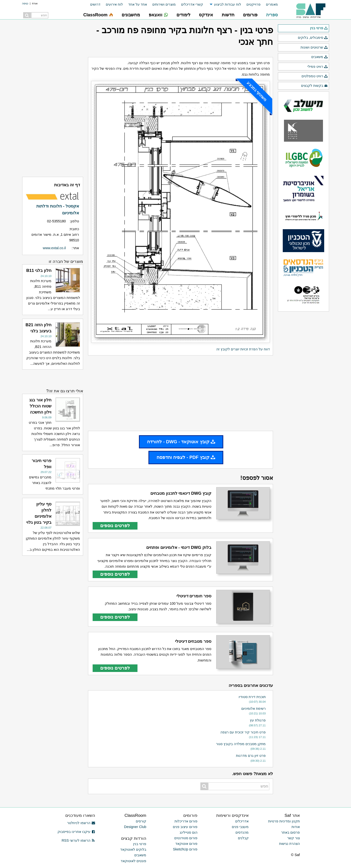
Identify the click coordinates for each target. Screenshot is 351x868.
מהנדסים (242, 832)
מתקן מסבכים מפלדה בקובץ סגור (241, 744)
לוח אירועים (114, 4)
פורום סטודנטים (186, 838)
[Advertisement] (180, 393)
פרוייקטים (253, 4)
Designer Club (135, 827)
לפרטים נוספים (115, 526)
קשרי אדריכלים (192, 4)
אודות (296, 827)
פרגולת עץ (258, 720)
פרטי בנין (319, 28)
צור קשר (293, 838)
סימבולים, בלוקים (313, 38)
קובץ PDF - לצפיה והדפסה (186, 457)
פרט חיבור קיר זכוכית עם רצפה (243, 732)
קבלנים (243, 838)
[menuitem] (269, 5)
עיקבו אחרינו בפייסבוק (76, 832)
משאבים (320, 57)
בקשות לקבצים (314, 86)
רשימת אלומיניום (253, 709)
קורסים (141, 821)
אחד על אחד (138, 4)
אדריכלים (242, 821)
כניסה (25, 3)
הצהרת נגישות (289, 844)
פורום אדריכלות (186, 821)
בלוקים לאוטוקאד (133, 849)
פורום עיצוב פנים (185, 827)
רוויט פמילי (318, 67)
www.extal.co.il (54, 248)
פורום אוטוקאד (186, 844)
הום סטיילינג (189, 832)
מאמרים (272, 4)
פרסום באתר (290, 832)
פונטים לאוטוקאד (133, 861)
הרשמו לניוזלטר (81, 823)
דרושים (95, 4)
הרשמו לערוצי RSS (78, 840)
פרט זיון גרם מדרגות (251, 756)
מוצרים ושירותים (164, 4)
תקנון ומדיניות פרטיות (284, 821)
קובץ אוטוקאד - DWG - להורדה (181, 442)
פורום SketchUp (185, 849)
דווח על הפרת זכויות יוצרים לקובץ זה (243, 349)
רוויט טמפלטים (315, 76)
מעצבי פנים (240, 827)
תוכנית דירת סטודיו (252, 697)
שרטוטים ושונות (314, 48)
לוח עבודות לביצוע (228, 4)
